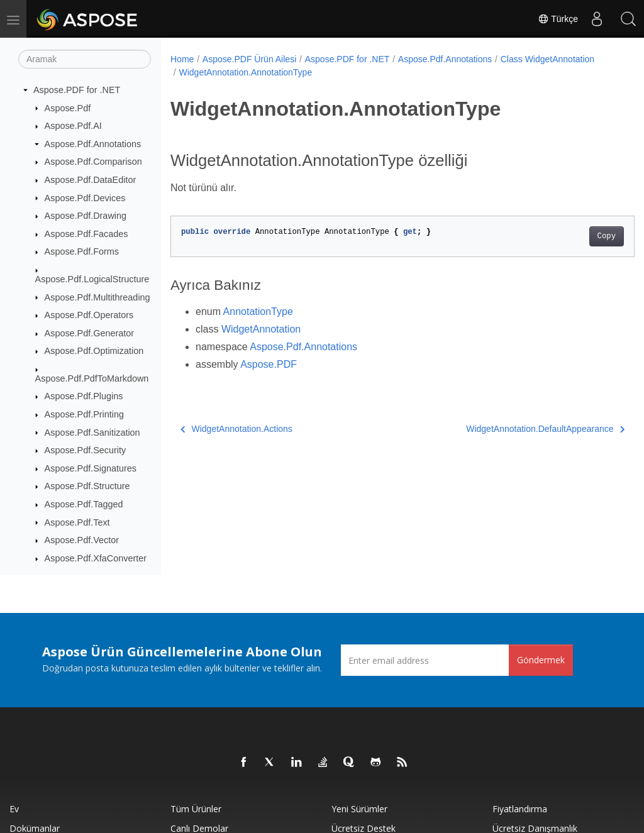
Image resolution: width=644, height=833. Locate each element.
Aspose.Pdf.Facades (86, 234)
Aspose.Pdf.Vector (82, 540)
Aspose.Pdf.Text (77, 522)
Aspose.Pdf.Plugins (84, 396)
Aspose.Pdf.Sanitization (92, 433)
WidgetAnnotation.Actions (236, 429)
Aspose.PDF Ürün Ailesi (249, 59)
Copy (574, 236)
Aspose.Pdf (68, 108)
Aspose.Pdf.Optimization (94, 351)
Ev (14, 809)
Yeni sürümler (359, 809)
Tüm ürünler (196, 809)
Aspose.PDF (269, 364)
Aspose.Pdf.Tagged (84, 504)
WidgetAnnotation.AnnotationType (348, 72)
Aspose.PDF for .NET (77, 90)
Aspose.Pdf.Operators (89, 315)
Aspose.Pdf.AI (73, 126)
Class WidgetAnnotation (225, 72)
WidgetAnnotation (261, 329)
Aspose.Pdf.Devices (85, 198)
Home (182, 59)
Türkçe (558, 19)
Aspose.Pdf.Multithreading (97, 297)
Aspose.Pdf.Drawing (86, 216)
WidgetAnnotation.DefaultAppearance (513, 429)
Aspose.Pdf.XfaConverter (96, 558)
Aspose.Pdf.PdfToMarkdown (92, 378)
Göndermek (541, 660)
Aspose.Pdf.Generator (89, 333)
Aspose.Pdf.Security (86, 450)
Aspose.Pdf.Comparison (93, 162)
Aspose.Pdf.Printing (84, 414)
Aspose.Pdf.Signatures (91, 468)
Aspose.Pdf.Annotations (93, 144)
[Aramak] (85, 59)
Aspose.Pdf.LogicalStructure (92, 279)
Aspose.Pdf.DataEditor (91, 180)
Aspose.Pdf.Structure (87, 486)
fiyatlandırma (520, 809)
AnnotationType (258, 312)
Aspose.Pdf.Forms (82, 251)
